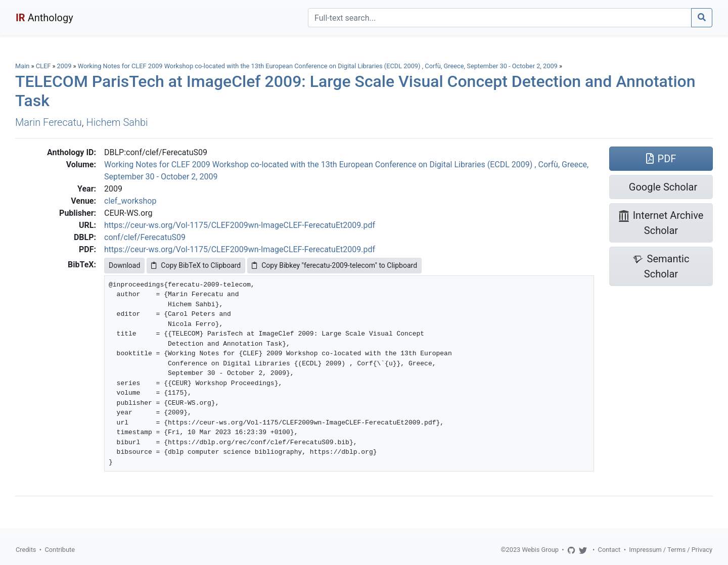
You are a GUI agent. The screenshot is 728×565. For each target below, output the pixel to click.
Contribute (60, 550)
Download (124, 265)
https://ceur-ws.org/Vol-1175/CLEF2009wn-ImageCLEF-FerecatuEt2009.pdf (240, 225)
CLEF (43, 66)
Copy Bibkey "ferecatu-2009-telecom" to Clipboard (334, 265)
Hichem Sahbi (117, 122)
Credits (26, 550)
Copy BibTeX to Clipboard (196, 265)
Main (22, 66)
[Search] (500, 18)
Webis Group (540, 550)
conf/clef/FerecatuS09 (145, 237)
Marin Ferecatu (49, 122)
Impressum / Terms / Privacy (671, 550)
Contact (609, 550)
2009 (64, 66)
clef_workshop (130, 201)
